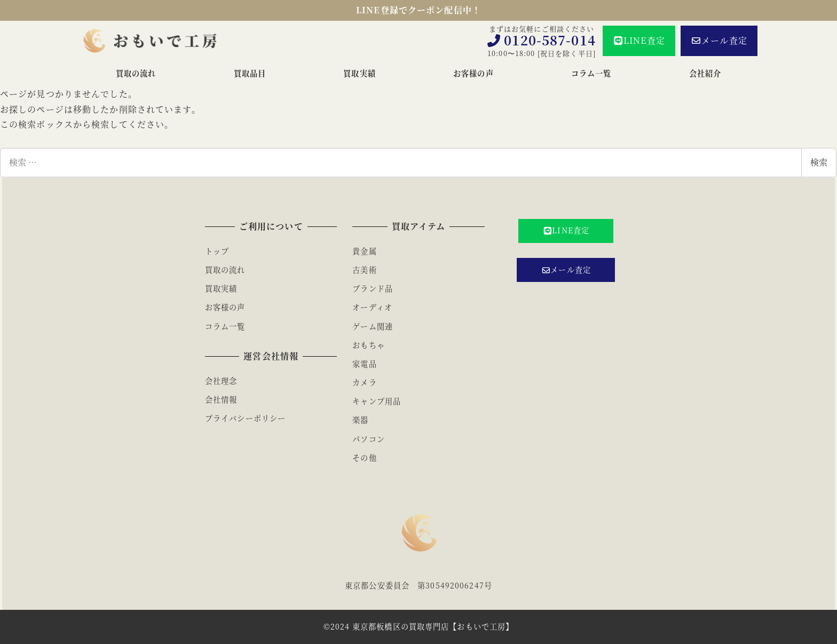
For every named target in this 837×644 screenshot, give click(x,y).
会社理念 (221, 381)
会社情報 (221, 399)
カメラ (364, 382)
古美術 (364, 270)
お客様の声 (225, 307)
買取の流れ (225, 270)
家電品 (364, 364)
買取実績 (221, 288)
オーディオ (372, 307)
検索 (819, 162)
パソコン (368, 439)
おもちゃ (368, 345)
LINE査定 (639, 40)
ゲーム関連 (373, 326)
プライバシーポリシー (245, 418)
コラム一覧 (225, 326)
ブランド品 (373, 288)
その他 (364, 458)
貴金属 (364, 251)
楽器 (360, 420)
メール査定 (719, 40)
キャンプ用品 (377, 401)
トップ (217, 251)
